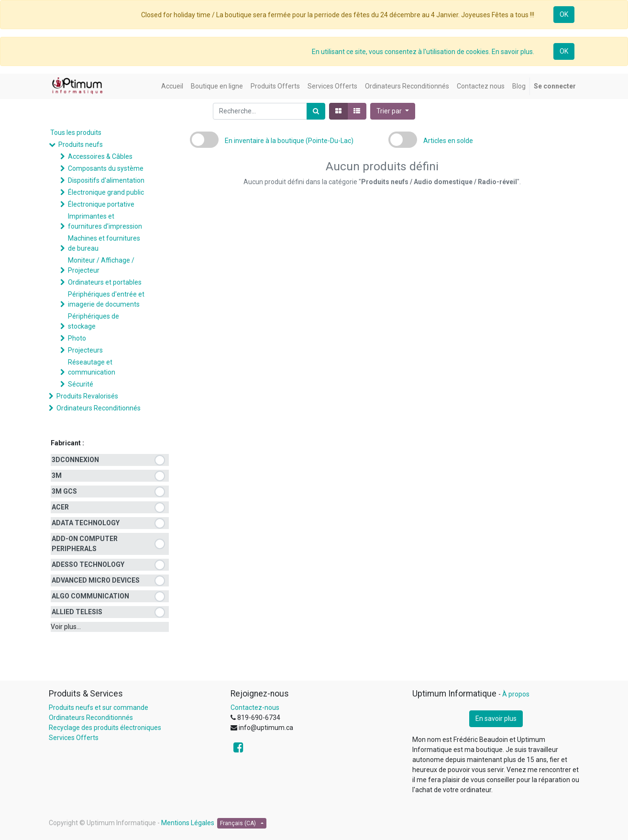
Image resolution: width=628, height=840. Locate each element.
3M (57, 475)
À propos (516, 694)
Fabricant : (67, 443)
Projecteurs (85, 350)
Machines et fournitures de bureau (104, 243)
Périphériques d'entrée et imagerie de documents (106, 299)
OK (564, 14)
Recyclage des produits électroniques (105, 728)
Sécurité (81, 384)
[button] (393, 111)
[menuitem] (172, 86)
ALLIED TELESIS (77, 612)
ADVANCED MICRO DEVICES (96, 580)
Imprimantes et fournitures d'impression (105, 221)
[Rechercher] (316, 111)
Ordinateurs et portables (105, 282)
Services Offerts (74, 738)
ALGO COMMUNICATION (90, 596)
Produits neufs (81, 144)
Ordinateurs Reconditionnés (99, 408)
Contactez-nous (255, 707)
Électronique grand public (106, 192)
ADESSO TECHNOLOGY (88, 564)
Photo (77, 338)
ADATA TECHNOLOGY (86, 523)
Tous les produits (76, 133)
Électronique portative (101, 204)
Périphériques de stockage (94, 321)
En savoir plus (496, 718)
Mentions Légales (188, 823)
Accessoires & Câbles (100, 156)
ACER (60, 507)
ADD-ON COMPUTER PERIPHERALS (85, 544)
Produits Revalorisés (87, 396)
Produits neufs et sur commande (99, 707)
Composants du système (106, 168)
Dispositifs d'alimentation (106, 180)
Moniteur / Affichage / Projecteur (101, 265)
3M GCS (64, 491)
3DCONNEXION (75, 460)
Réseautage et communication (92, 367)
